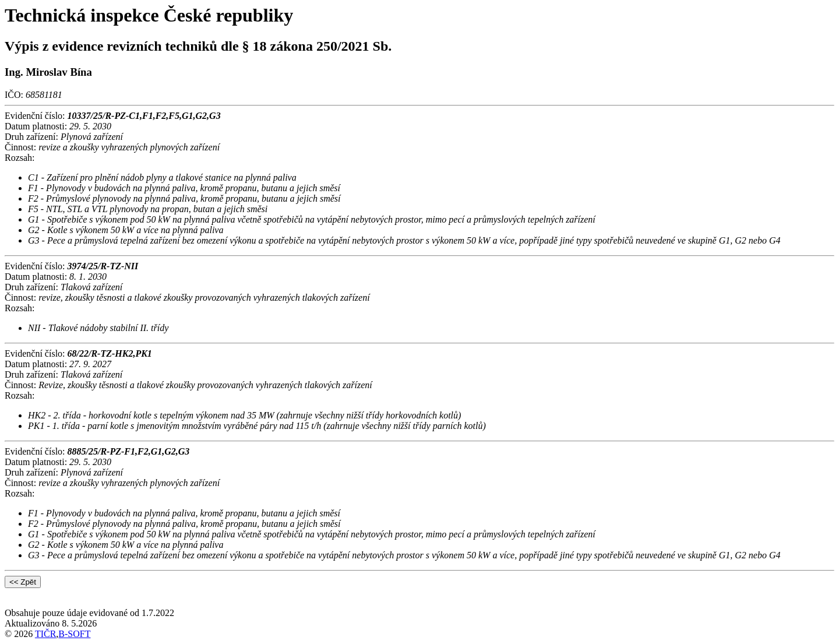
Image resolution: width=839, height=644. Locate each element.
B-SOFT (74, 634)
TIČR (45, 634)
